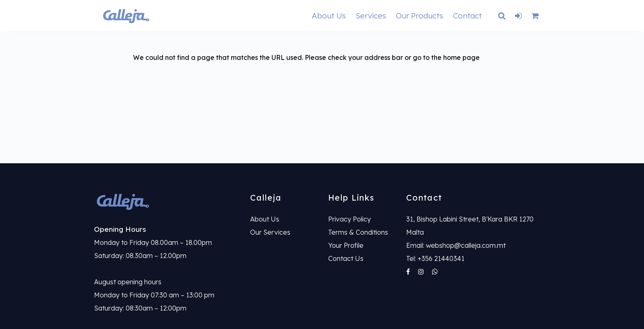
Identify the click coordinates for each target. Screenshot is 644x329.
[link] (166, 201)
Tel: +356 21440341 (435, 258)
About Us (329, 16)
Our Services (270, 232)
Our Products (420, 16)
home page (461, 57)
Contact (467, 16)
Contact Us (346, 258)
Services (371, 16)
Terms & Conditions (358, 232)
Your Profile (346, 245)
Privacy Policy (350, 219)
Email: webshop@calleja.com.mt (456, 245)
